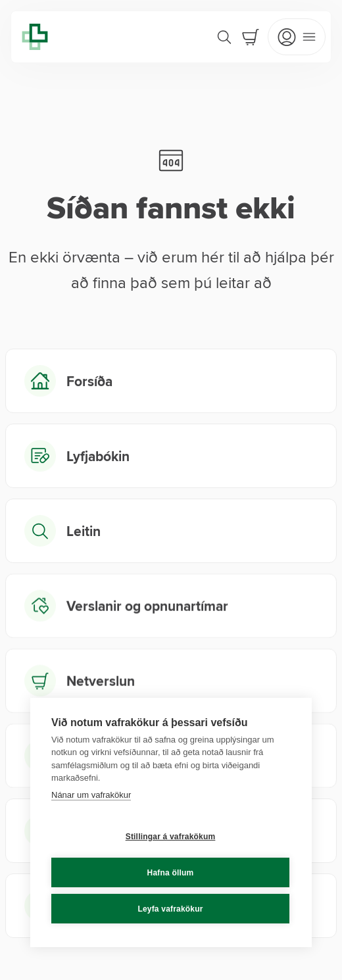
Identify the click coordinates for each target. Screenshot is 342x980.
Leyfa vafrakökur (170, 909)
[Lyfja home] (35, 37)
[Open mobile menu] (297, 37)
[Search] (224, 37)
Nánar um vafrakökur (91, 795)
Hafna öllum (171, 873)
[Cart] (251, 37)
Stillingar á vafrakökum (171, 837)
